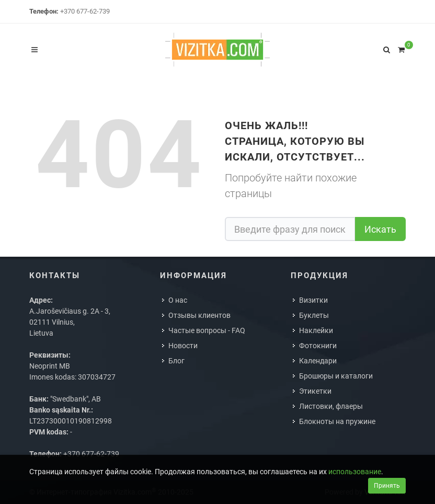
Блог (176, 361)
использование (355, 472)
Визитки (313, 300)
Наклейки (316, 330)
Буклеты (314, 315)
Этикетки (315, 391)
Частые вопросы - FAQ (207, 330)
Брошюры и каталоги (336, 376)
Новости (183, 346)
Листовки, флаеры (331, 406)
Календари (318, 361)
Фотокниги (318, 346)
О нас (178, 300)
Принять (387, 486)
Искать (380, 229)
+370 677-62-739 (85, 11)
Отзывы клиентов (199, 315)
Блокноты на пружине (337, 421)
